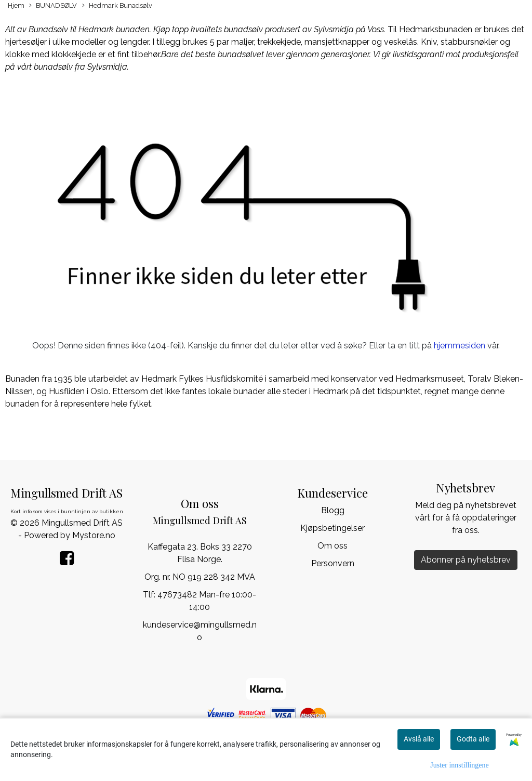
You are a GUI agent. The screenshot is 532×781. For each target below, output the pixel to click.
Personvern (333, 563)
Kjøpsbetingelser (332, 528)
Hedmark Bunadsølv (117, 6)
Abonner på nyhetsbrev (466, 560)
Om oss (332, 546)
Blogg (333, 510)
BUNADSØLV (53, 6)
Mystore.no (94, 535)
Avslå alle (419, 739)
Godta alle (473, 739)
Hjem (16, 5)
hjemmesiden (460, 346)
